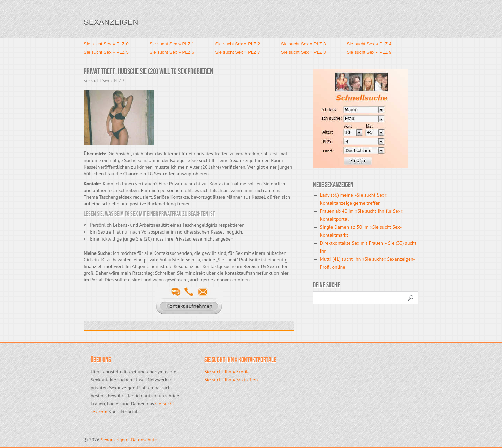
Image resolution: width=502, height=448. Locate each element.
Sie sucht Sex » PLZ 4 (369, 44)
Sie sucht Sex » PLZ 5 (106, 52)
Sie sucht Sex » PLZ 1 (172, 44)
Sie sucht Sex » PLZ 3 (303, 44)
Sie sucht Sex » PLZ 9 (369, 52)
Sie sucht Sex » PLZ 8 (303, 52)
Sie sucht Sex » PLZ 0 (106, 44)
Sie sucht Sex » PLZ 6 (172, 52)
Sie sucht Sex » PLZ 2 (238, 44)
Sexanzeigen (111, 22)
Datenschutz (144, 440)
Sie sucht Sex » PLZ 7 (238, 52)
